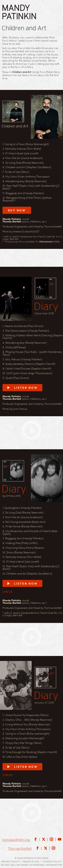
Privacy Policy (11, 861)
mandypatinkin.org (16, 840)
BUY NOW (17, 210)
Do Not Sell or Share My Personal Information (32, 865)
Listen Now (23, 387)
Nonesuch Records (36, 858)
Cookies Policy (52, 861)
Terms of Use (31, 861)
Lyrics (7, 592)
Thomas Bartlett (20, 848)
